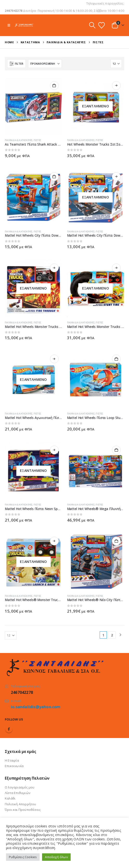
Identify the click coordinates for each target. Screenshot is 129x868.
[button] (9, 25)
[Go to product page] (34, 106)
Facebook (9, 729)
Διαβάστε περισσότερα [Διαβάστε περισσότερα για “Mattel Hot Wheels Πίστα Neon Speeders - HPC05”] (54, 450)
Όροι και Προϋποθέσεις (23, 810)
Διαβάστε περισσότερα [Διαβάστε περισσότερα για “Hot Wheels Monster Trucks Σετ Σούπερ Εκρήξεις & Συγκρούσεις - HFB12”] (116, 86)
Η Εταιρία (12, 760)
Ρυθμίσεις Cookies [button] (23, 857)
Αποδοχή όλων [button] (56, 857)
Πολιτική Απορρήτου (21, 804)
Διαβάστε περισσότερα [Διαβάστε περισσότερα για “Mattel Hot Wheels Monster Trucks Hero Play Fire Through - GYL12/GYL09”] (54, 268)
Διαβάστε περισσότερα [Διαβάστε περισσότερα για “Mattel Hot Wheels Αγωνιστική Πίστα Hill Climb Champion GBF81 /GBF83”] (54, 359)
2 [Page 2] (112, 635)
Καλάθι (10, 798)
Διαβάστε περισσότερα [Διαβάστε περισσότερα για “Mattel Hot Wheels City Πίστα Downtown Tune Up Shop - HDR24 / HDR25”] (116, 177)
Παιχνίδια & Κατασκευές (19, 140)
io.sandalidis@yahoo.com (36, 707)
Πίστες (37, 140)
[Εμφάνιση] (116, 64)
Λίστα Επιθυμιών (18, 793)
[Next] (120, 635)
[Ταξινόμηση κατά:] (45, 64)
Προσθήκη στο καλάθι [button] (54, 86)
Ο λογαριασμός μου (20, 787)
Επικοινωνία (14, 766)
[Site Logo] (24, 25)
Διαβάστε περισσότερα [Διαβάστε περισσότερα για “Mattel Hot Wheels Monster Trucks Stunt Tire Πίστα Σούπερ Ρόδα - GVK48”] (116, 268)
